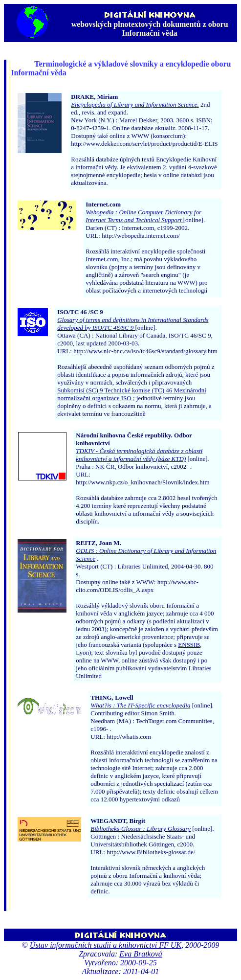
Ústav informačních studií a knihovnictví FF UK (106, 945)
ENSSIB (189, 645)
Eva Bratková (141, 954)
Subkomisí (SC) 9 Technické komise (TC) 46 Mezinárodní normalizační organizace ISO (132, 394)
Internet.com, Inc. (108, 259)
